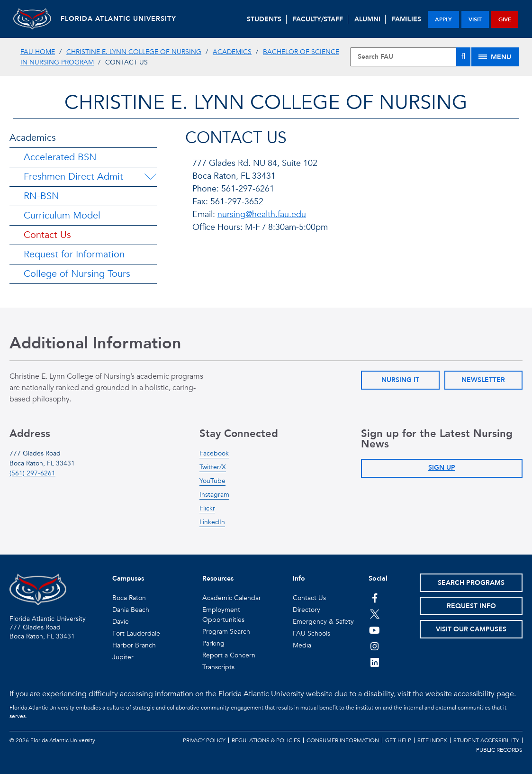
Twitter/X (213, 467)
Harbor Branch (134, 645)
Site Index (432, 740)
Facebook (214, 453)
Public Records (499, 750)
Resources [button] (218, 578)
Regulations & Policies (266, 740)
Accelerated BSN (60, 157)
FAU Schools (311, 633)
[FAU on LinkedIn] (374, 662)
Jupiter (123, 657)
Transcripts (218, 667)
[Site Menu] (495, 57)
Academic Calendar (232, 598)
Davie (121, 622)
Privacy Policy (204, 740)
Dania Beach (131, 610)
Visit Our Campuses (471, 629)
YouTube (212, 481)
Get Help (398, 740)
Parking (213, 643)
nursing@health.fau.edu (262, 214)
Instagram (214, 495)
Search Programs (471, 583)
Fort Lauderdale (136, 633)
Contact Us (47, 235)
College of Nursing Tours (77, 274)
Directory (307, 610)
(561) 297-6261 (32, 473)
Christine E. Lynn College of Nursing (134, 52)
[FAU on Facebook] (374, 598)
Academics (232, 52)
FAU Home (38, 52)
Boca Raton (129, 598)
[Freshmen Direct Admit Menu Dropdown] (150, 177)
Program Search (226, 632)
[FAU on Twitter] (374, 614)
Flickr (207, 508)
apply (443, 19)
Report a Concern (229, 655)
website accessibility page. (471, 694)
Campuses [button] (128, 578)
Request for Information (74, 254)
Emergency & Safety (323, 622)
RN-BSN (41, 196)
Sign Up (442, 468)
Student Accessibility (486, 740)
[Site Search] (410, 57)
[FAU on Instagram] (374, 646)
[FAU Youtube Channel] (374, 630)
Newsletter (483, 380)
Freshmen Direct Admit (73, 177)
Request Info (471, 606)
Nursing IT (400, 380)
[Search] (463, 57)
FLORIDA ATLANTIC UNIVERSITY (118, 19)
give (505, 19)
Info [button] (299, 578)
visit (475, 19)
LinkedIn (212, 522)
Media (302, 645)
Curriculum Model (62, 215)
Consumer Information (343, 740)
